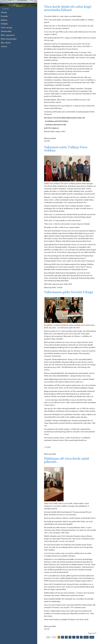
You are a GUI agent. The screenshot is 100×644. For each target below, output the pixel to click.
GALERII (47, 447)
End (92, 637)
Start (48, 637)
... (74, 637)
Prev (54, 637)
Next (86, 637)
